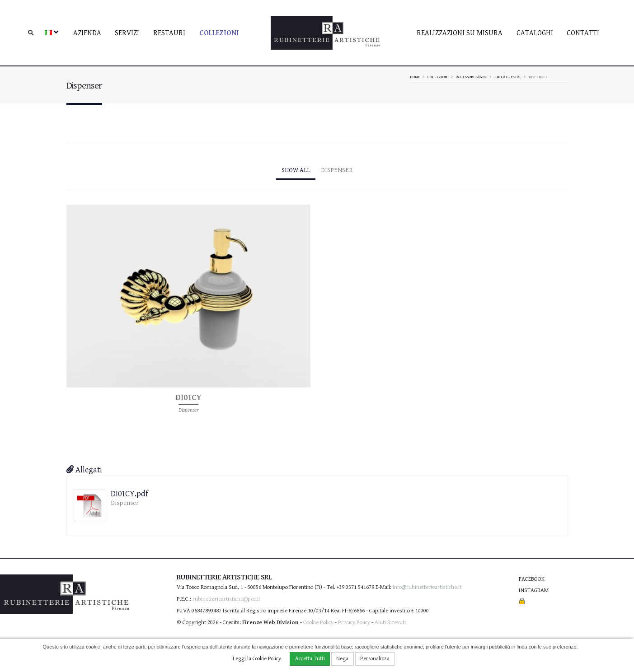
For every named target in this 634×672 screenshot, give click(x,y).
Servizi (127, 33)
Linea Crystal (508, 77)
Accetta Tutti (310, 659)
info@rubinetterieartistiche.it (427, 587)
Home (415, 77)
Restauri (169, 33)
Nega (342, 659)
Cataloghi (535, 33)
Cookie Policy (318, 623)
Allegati (84, 470)
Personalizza (375, 659)
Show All (296, 170)
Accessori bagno (472, 77)
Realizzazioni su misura (460, 33)
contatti (583, 33)
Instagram (534, 590)
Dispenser (337, 170)
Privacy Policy (354, 623)
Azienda (87, 33)
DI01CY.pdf (129, 494)
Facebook (532, 579)
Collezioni (219, 33)
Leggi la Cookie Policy (257, 659)
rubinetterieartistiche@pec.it (226, 599)
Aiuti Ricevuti (390, 623)
